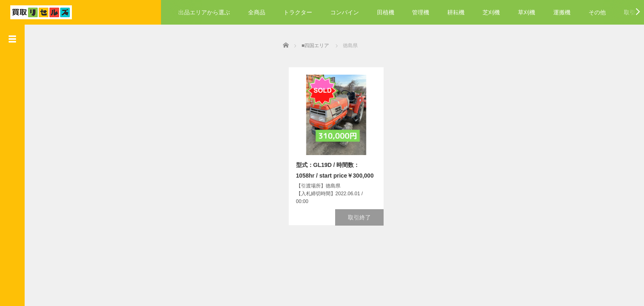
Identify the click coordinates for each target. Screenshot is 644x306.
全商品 (257, 12)
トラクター (298, 12)
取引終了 (361, 216)
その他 (597, 12)
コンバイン (345, 12)
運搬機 (562, 12)
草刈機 (527, 12)
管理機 (421, 12)
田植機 (386, 12)
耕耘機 (456, 12)
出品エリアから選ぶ (204, 12)
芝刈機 (491, 12)
